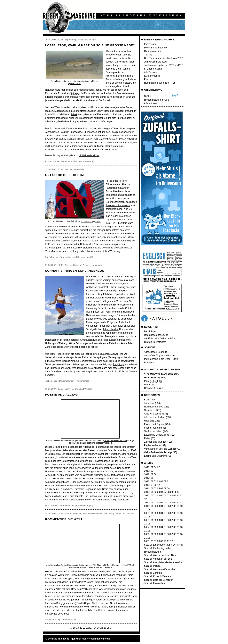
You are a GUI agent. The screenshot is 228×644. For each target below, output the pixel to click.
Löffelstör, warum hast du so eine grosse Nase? (90, 45)
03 (158, 481)
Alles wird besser (153, 414)
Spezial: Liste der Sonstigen (159, 580)
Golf (101, 291)
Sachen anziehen (153, 431)
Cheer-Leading (117, 287)
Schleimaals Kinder (89, 155)
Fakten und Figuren (154, 424)
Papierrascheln (152, 445)
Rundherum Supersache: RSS (160, 83)
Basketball (103, 287)
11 (168, 481)
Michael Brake (52, 620)
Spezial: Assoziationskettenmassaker (163, 562)
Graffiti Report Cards (88, 603)
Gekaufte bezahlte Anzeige (158, 452)
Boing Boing (56, 603)
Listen (147, 438)
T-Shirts (148, 55)
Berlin (147, 400)
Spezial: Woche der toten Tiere (160, 555)
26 (102, 628)
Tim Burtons (90, 496)
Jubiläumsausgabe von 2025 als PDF (164, 65)
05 (158, 489)
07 (158, 467)
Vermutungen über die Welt (158, 449)
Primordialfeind (111, 329)
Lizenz (98, 221)
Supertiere (149, 410)
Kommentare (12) (85, 506)
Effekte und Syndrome (156, 456)
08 (155, 474)
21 (84, 628)
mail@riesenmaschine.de (96, 639)
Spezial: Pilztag (152, 566)
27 (105, 628)
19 (78, 628)
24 (95, 628)
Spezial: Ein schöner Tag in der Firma (164, 545)
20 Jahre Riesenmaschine (115, 441)
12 (158, 485)
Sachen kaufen (152, 428)
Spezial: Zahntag (153, 573)
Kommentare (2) (85, 257)
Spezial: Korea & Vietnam (157, 576)
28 (108, 628)
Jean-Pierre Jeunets (72, 496)
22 (87, 628)
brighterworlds (87, 221)
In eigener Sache (153, 69)
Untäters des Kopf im (65, 175)
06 (165, 496)
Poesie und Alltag (62, 394)
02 (152, 467)
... (71, 628)
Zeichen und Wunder (155, 442)
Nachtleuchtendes (153, 407)
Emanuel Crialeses (112, 496)
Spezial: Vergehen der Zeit (158, 559)
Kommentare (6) (86, 161)
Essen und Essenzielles (157, 435)
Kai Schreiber (52, 257)
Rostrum (123, 62)
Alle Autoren (150, 103)
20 (81, 628)
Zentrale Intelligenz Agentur (63, 639)
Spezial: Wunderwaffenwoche (160, 569)
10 (178, 496)
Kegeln (90, 291)
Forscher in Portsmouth (118, 205)
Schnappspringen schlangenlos (75, 271)
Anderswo (149, 403)
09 (155, 485)
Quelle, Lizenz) (75, 84)
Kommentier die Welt (64, 519)
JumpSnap (118, 364)
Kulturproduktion (153, 76)
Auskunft (58, 139)
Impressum (150, 44)
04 (155, 467)
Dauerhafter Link (69, 161)
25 (98, 628)
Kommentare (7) (85, 381)
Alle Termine (150, 72)
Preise (147, 79)
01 (152, 478)
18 (74, 628)
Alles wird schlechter (155, 417)
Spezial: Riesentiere (155, 583)
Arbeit (74, 114)
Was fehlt (149, 421)
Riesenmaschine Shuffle (157, 100)
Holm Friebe (51, 506)
